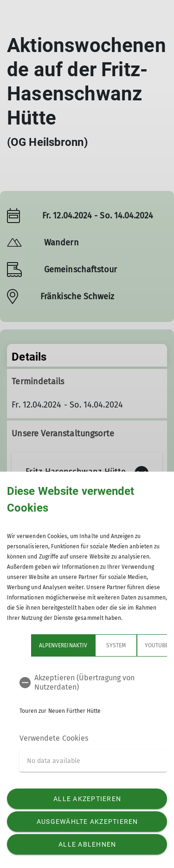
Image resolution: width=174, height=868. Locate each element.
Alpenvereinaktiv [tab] (63, 645)
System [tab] (116, 645)
